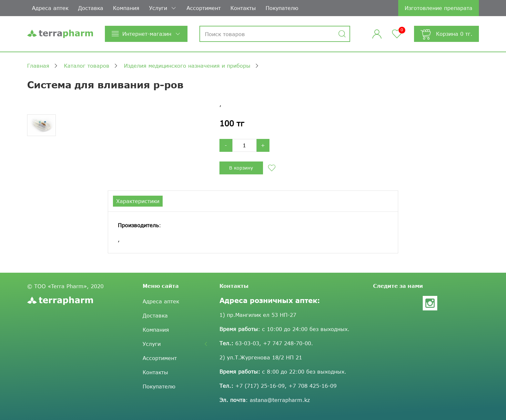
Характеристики (138, 201)
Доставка (91, 8)
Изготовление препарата (439, 8)
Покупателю (282, 8)
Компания (126, 8)
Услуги (163, 8)
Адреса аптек (50, 8)
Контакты (243, 8)
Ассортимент (204, 8)
